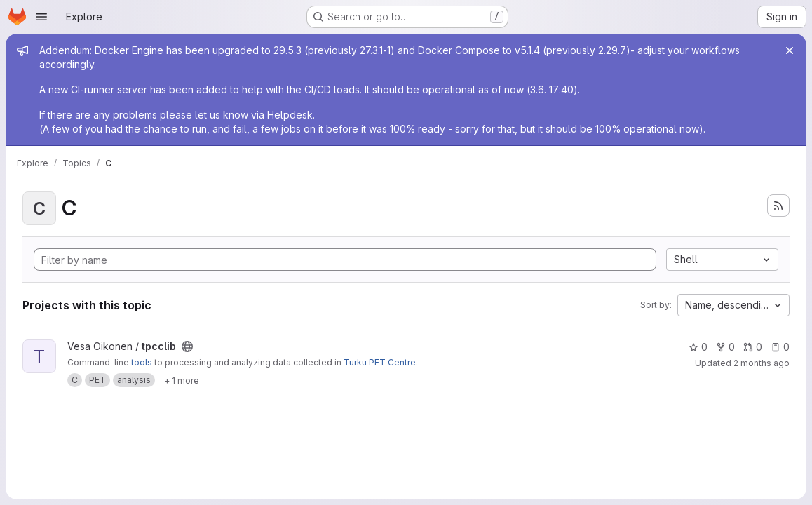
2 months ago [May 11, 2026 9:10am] (762, 363)
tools (142, 362)
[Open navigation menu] (41, 17)
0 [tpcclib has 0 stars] (698, 347)
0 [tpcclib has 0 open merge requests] (753, 347)
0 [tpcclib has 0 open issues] (780, 347)
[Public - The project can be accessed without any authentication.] (187, 346)
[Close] (790, 50)
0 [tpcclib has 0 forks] (725, 347)
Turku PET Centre (380, 362)
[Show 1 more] (182, 380)
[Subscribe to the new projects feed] (778, 206)
